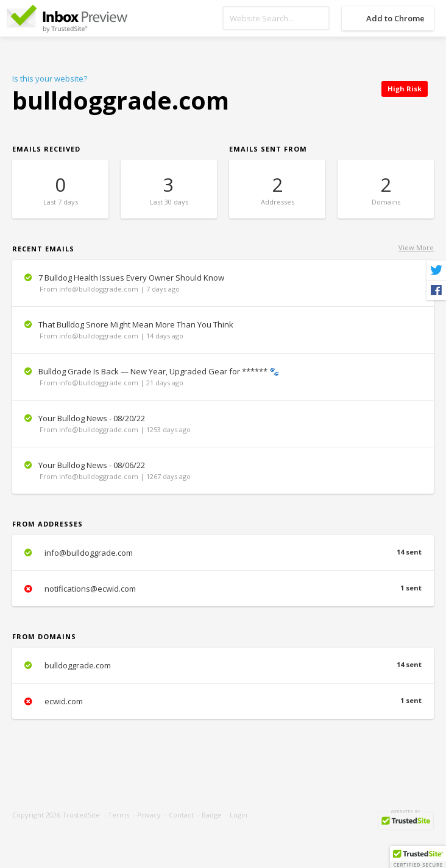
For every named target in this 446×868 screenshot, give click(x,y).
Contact (181, 815)
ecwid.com (223, 701)
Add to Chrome (395, 18)
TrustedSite (81, 815)
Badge (212, 815)
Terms (119, 815)
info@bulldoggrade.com (223, 553)
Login (239, 815)
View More (416, 247)
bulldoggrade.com (223, 665)
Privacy (149, 815)
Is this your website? (50, 79)
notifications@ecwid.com (223, 589)
